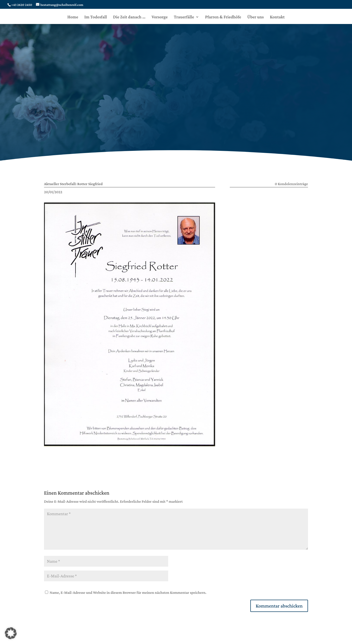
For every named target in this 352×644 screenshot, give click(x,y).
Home (73, 17)
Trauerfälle (184, 17)
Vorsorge (160, 17)
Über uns (256, 17)
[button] (11, 633)
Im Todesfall (96, 17)
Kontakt (277, 17)
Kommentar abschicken (279, 606)
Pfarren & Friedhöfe (223, 17)
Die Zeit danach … (129, 17)
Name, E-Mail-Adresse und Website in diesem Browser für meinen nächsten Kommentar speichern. (128, 592)
